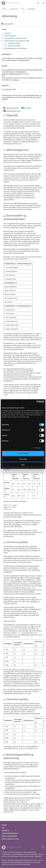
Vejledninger (14, 9)
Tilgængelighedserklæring (10, 833)
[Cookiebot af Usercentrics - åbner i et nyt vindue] (36, 402)
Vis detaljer (37, 448)
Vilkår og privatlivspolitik (9, 836)
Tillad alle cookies (23, 453)
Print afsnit (27, 108)
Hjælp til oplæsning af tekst (10, 839)
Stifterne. (16, 80)
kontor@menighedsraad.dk (11, 74)
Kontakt (4, 825)
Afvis (23, 465)
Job (3, 828)
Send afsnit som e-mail (13, 111)
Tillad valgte (23, 459)
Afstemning (31, 9)
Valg (23, 9)
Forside (4, 9)
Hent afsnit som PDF (12, 108)
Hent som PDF (9, 24)
